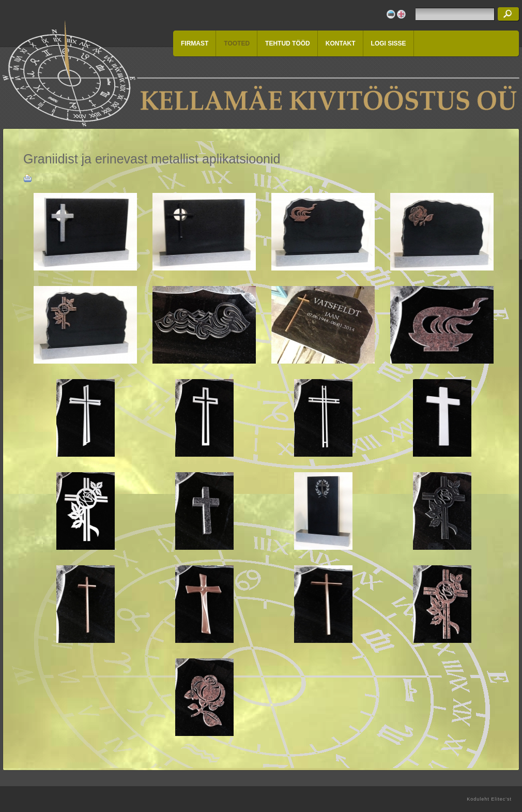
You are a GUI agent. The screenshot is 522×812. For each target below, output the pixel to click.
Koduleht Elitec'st (489, 799)
